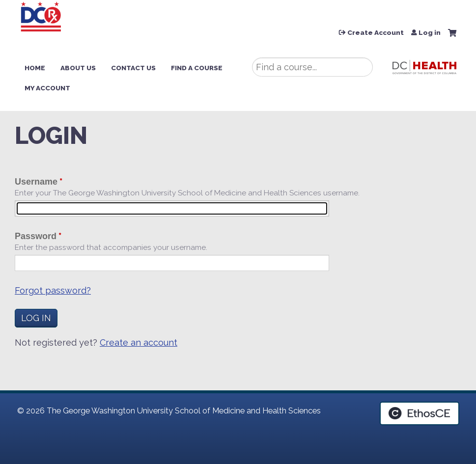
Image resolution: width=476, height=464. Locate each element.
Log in (430, 33)
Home (35, 68)
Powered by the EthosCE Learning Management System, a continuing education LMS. (420, 413)
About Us (78, 68)
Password (36, 236)
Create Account (376, 33)
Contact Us (133, 68)
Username (36, 182)
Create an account (139, 342)
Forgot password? (53, 290)
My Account (47, 88)
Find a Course (197, 68)
